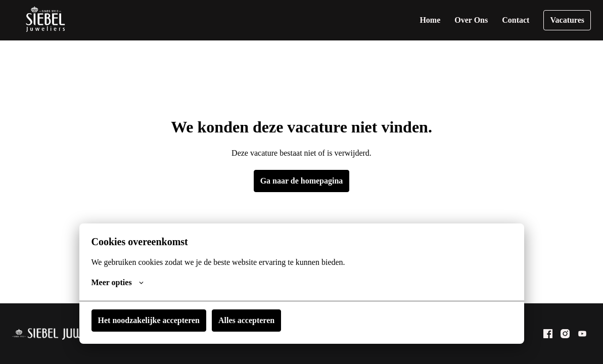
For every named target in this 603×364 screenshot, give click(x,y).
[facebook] (548, 334)
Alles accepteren (243, 320)
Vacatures (569, 20)
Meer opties (117, 283)
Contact (520, 20)
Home (438, 20)
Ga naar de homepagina (302, 180)
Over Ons (478, 20)
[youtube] (582, 334)
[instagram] (565, 334)
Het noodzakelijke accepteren (148, 320)
